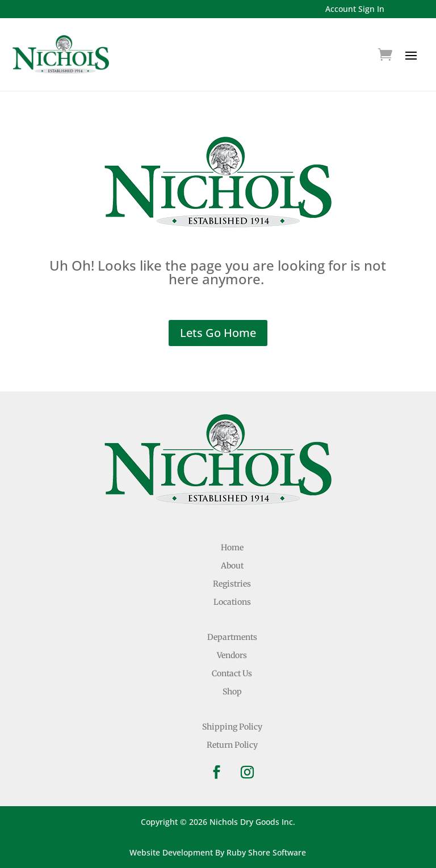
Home (232, 547)
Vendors (232, 655)
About (232, 566)
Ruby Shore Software (266, 852)
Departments (232, 637)
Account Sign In (355, 9)
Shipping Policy (232, 727)
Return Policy (232, 745)
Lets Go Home (218, 333)
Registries (232, 584)
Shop (232, 692)
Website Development (171, 852)
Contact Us (232, 673)
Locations (232, 602)
